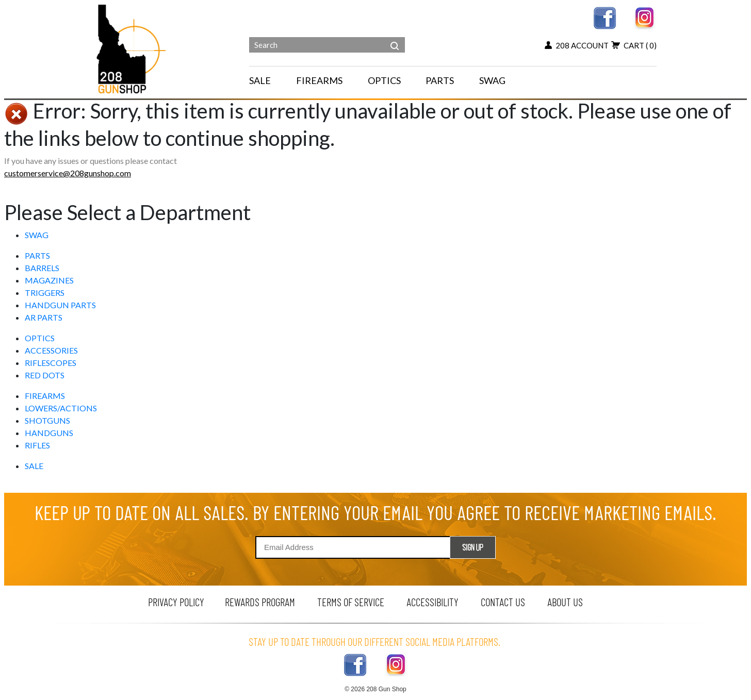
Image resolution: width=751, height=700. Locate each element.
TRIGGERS (45, 293)
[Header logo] (132, 48)
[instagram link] (645, 17)
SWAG (37, 235)
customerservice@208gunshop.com (68, 173)
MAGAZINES (49, 280)
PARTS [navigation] (440, 80)
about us (565, 602)
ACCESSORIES (51, 350)
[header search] (395, 38)
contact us (503, 602)
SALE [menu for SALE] (260, 80)
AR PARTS (44, 317)
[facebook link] (605, 17)
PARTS (37, 255)
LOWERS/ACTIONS (61, 408)
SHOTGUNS (47, 420)
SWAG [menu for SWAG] (492, 80)
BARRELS (42, 268)
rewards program (260, 602)
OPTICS (40, 338)
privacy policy (176, 602)
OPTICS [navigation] (384, 80)
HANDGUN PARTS (60, 305)
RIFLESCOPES (51, 363)
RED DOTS (45, 375)
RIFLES (37, 445)
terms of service (351, 602)
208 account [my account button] (577, 45)
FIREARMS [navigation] (319, 80)
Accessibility (432, 602)
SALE (34, 466)
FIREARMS (45, 396)
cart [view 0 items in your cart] (634, 45)
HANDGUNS (49, 433)
